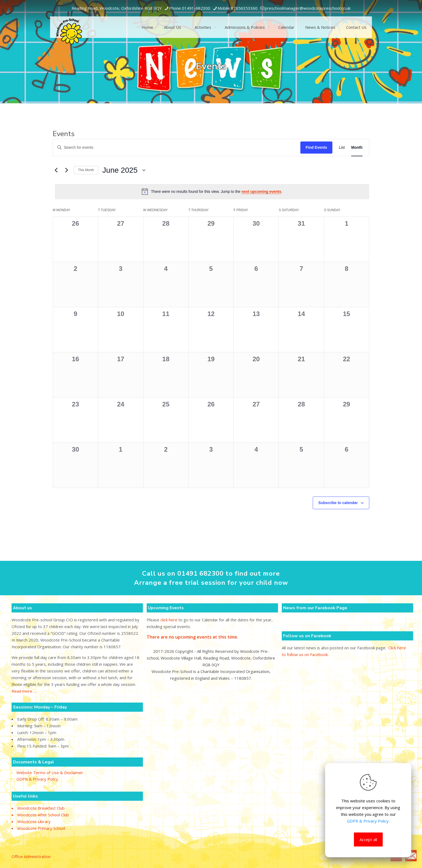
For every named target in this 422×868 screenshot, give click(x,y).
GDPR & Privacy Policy (37, 779)
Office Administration (31, 856)
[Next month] (66, 170)
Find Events (316, 147)
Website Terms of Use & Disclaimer (50, 773)
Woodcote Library (34, 821)
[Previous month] (56, 170)
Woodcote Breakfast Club (41, 808)
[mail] (308, 8)
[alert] (212, 192)
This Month (86, 170)
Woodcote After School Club (43, 815)
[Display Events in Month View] (357, 148)
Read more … (24, 691)
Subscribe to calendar (338, 503)
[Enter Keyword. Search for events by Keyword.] (177, 148)
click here (169, 620)
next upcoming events (261, 192)
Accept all (368, 839)
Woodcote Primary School (41, 828)
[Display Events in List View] (342, 148)
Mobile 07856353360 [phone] (238, 8)
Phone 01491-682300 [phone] (190, 8)
